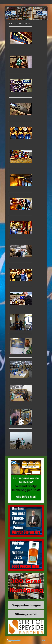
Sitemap (18, 640)
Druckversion (11, 640)
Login (44, 640)
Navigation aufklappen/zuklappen (26, 2)
